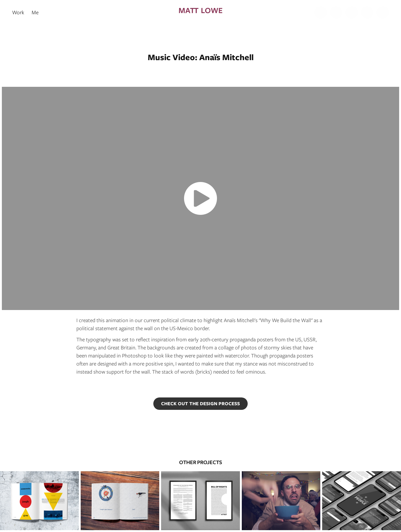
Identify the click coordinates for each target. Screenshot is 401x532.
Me (35, 12)
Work (18, 12)
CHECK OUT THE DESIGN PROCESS (200, 404)
